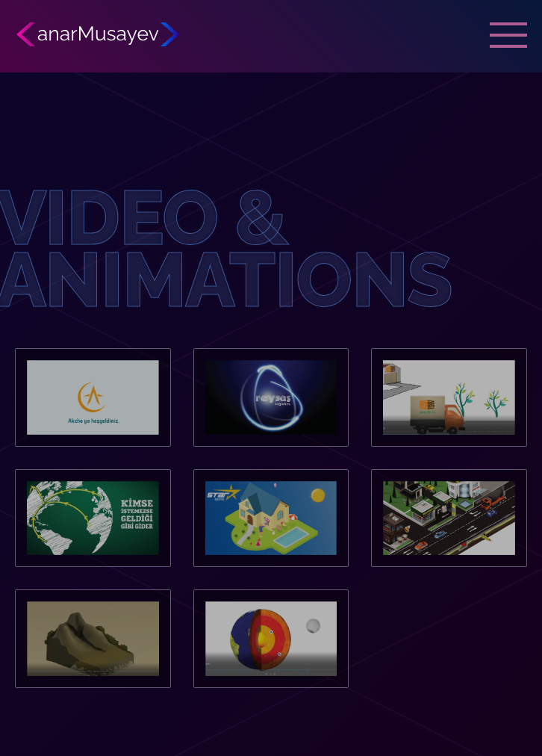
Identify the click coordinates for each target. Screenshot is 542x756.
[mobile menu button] (508, 34)
